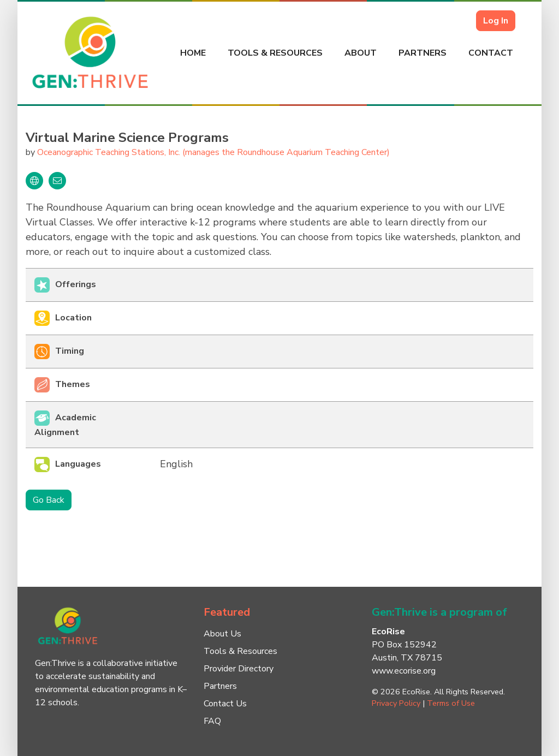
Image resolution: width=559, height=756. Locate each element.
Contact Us (225, 704)
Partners (423, 53)
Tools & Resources (275, 53)
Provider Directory (239, 669)
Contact (491, 53)
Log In (496, 21)
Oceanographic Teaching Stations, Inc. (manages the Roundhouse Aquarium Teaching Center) (213, 152)
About (361, 53)
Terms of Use (451, 703)
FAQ (212, 721)
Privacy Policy (396, 703)
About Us (222, 634)
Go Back (49, 500)
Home (193, 53)
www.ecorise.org (404, 671)
